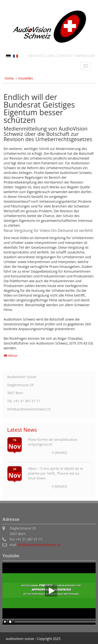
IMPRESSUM (85, 56)
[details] (60, 452)
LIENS (51, 56)
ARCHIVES (36, 56)
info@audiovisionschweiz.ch (39, 545)
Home (9, 78)
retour (11, 355)
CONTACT (65, 56)
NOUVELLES (26, 78)
